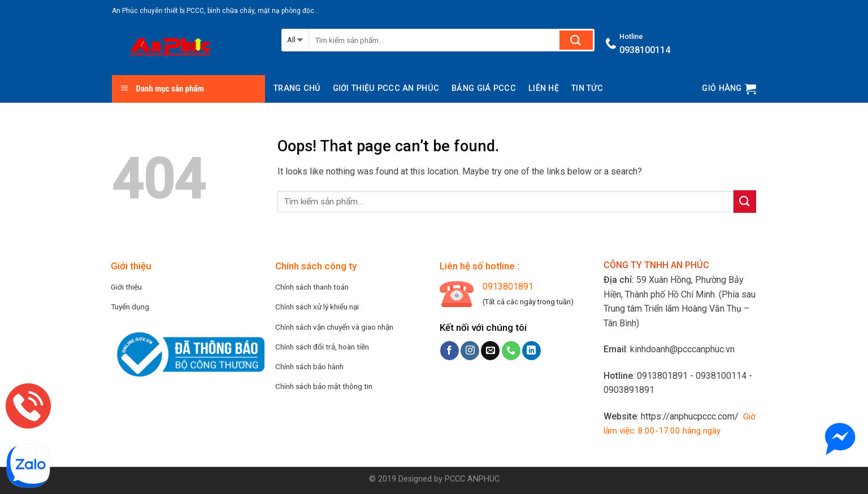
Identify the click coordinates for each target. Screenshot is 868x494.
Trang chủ (297, 88)
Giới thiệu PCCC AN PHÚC (386, 88)
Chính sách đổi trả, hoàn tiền (322, 347)
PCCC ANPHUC (472, 479)
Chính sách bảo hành (309, 366)
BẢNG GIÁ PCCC (484, 88)
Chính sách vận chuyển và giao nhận (334, 327)
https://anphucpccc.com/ (690, 416)
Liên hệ (544, 88)
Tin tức (587, 88)
